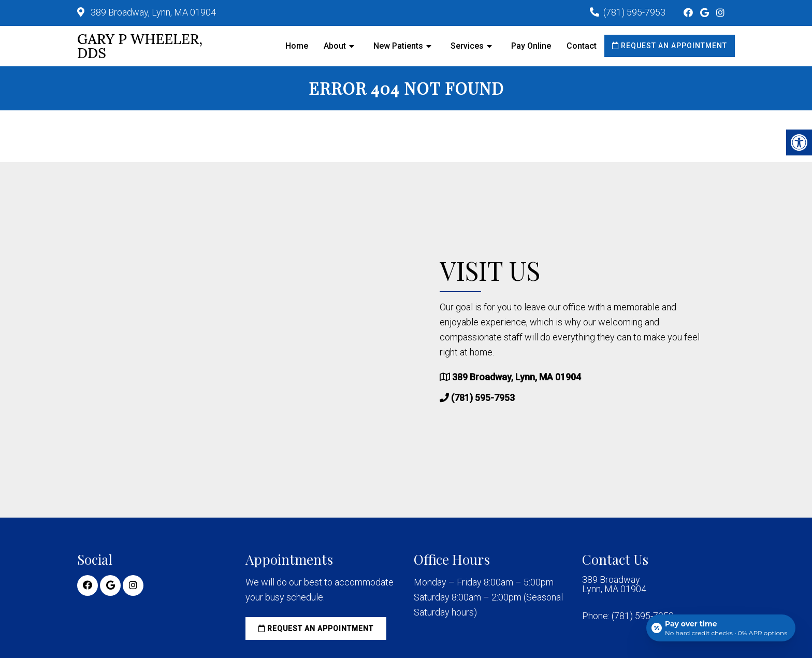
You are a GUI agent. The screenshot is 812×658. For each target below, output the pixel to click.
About (335, 46)
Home (297, 46)
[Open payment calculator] (721, 628)
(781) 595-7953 (634, 12)
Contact (582, 46)
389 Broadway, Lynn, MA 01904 (152, 12)
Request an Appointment (670, 46)
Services (467, 46)
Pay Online (531, 46)
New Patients (398, 46)
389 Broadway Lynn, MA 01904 (614, 584)
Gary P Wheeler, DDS (140, 46)
